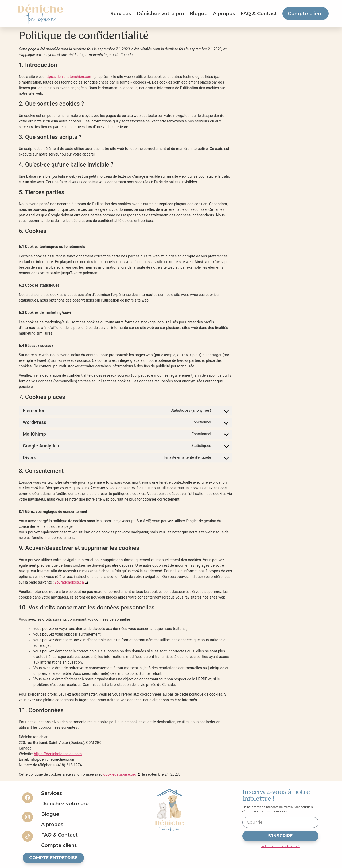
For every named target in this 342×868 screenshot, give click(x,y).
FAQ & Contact (259, 14)
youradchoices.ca (69, 582)
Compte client (306, 14)
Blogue (199, 14)
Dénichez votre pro (160, 14)
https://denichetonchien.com (68, 77)
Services (121, 14)
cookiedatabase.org (120, 774)
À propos (224, 14)
